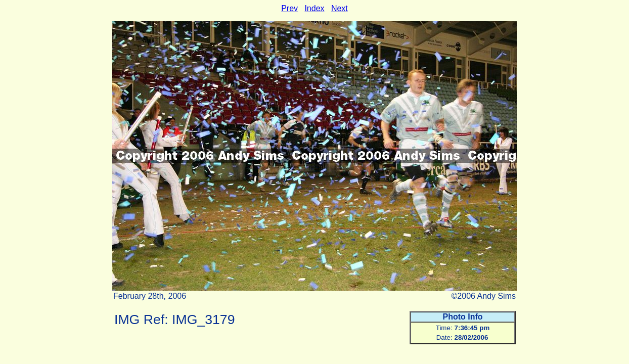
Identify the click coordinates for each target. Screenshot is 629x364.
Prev (289, 8)
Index (314, 8)
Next (340, 8)
